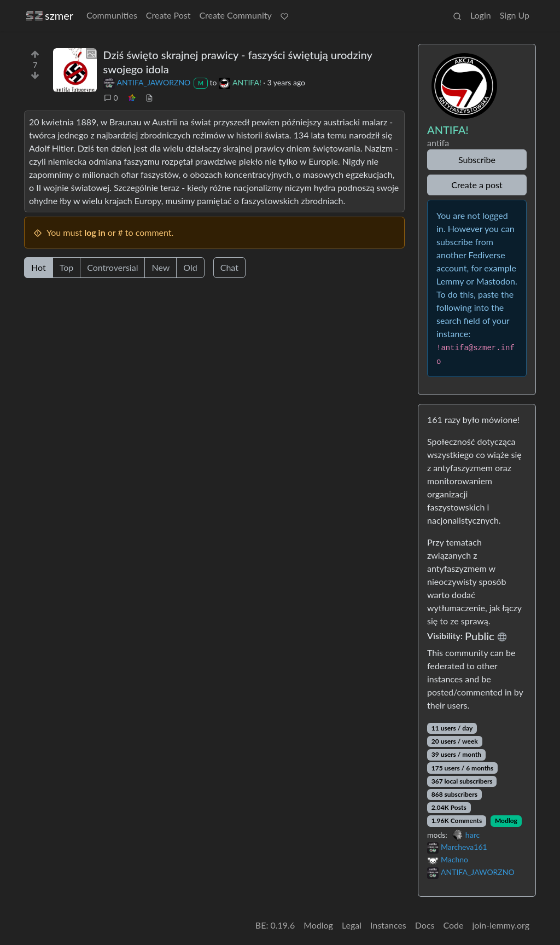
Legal (352, 925)
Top (67, 267)
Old (190, 267)
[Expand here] (75, 70)
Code (454, 925)
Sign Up (515, 15)
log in (95, 232)
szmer (50, 16)
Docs (425, 925)
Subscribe (477, 160)
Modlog (506, 821)
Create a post (477, 185)
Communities (112, 15)
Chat (229, 267)
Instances (388, 925)
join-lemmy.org (501, 925)
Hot (39, 267)
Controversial (112, 267)
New (161, 267)
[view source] (149, 98)
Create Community (235, 15)
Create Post (168, 15)
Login (481, 15)
